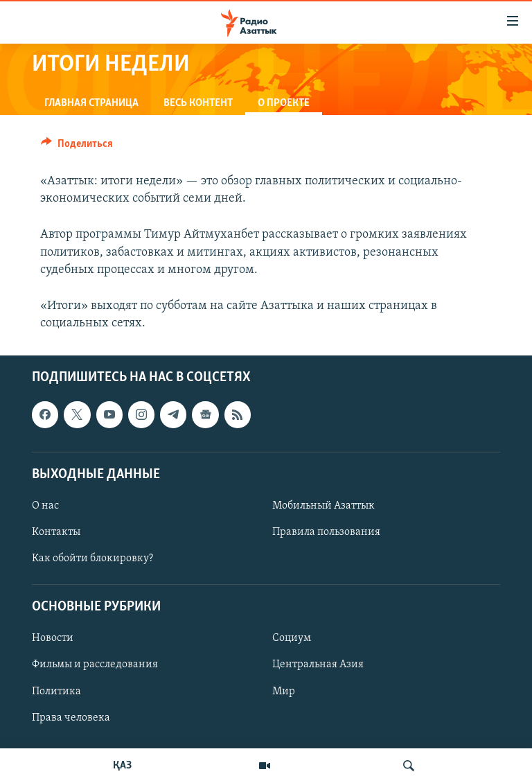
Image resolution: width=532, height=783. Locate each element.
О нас (45, 506)
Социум (292, 639)
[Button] (77, 147)
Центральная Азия (318, 665)
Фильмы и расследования (95, 665)
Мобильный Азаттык (323, 506)
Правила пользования (326, 532)
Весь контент (198, 103)
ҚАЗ (122, 766)
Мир (284, 692)
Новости (53, 639)
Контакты (56, 532)
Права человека (71, 718)
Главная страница (91, 103)
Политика (56, 692)
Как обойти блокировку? (92, 558)
